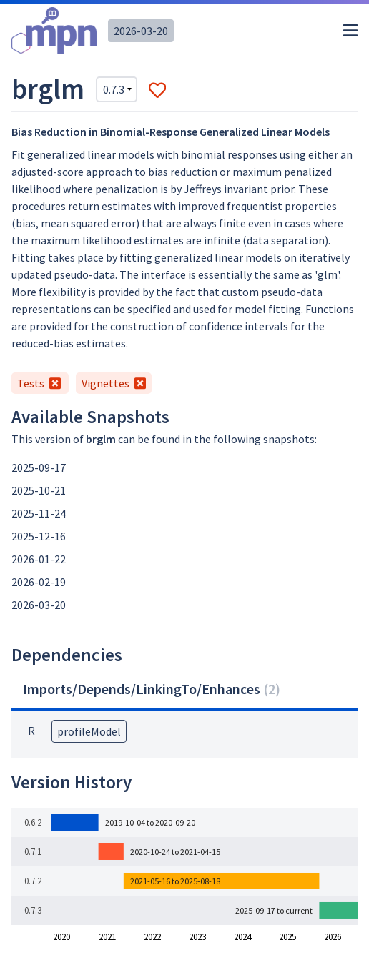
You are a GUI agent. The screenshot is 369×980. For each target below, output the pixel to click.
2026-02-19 (39, 582)
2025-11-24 (39, 513)
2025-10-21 (39, 490)
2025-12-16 (39, 536)
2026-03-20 (141, 31)
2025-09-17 (39, 467)
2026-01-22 (39, 559)
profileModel (89, 731)
